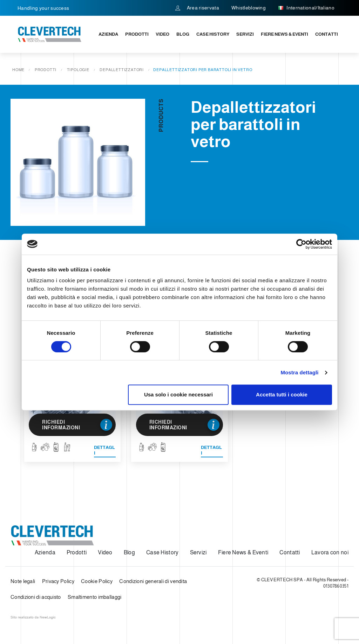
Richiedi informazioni (77, 425)
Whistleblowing (249, 8)
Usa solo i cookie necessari (178, 394)
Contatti (327, 34)
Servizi (245, 34)
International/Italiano (306, 8)
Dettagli (104, 450)
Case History (213, 34)
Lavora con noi (330, 552)
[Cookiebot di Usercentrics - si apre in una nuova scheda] (301, 244)
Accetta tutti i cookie (282, 394)
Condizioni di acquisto (36, 597)
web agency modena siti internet (33, 617)
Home (18, 70)
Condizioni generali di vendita (153, 581)
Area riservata (197, 8)
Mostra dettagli (299, 372)
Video (162, 34)
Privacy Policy (58, 581)
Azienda (108, 34)
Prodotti (137, 34)
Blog (183, 34)
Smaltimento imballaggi (95, 597)
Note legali (23, 581)
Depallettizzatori (122, 70)
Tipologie (78, 70)
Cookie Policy (97, 581)
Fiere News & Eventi (285, 34)
